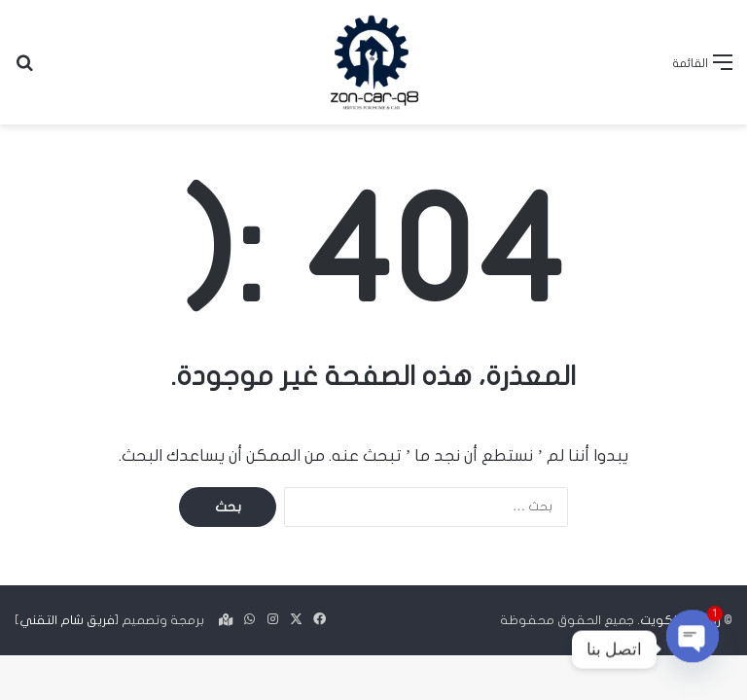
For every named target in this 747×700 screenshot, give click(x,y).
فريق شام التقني (67, 620)
